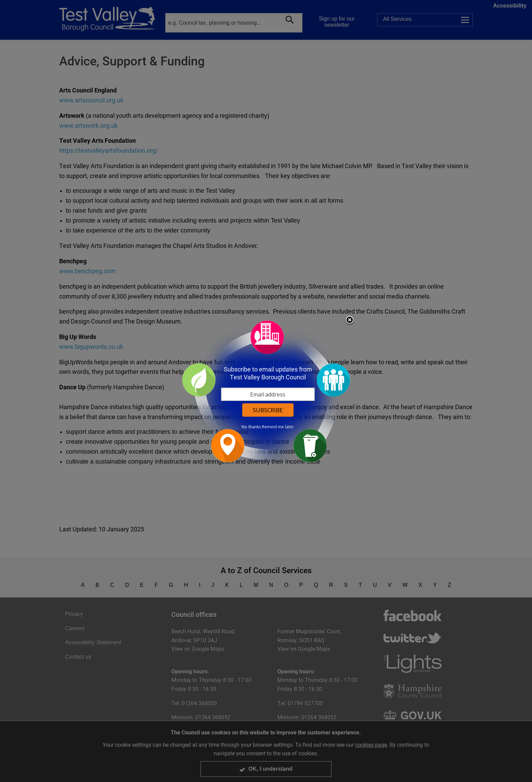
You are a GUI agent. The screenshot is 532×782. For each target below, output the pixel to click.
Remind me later (278, 427)
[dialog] (266, 391)
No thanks (251, 427)
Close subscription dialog (350, 320)
